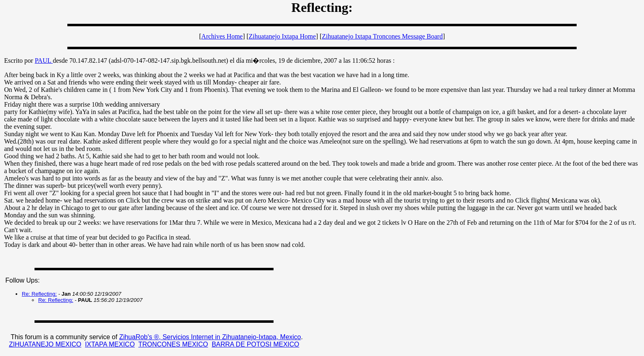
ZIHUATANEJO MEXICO (45, 344)
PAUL (44, 60)
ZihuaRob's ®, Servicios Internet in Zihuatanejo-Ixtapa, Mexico (210, 337)
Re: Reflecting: (39, 294)
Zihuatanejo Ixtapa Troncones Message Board (382, 36)
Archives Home (222, 36)
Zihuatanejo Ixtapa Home (283, 36)
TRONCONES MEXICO (173, 344)
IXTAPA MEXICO (110, 344)
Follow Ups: (23, 280)
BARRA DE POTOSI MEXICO (255, 344)
